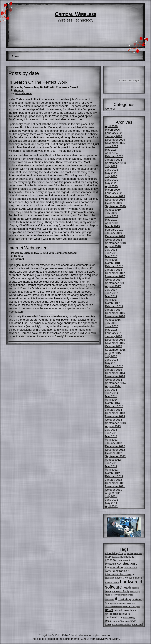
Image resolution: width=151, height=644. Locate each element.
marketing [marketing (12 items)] (124, 599)
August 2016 (113, 320)
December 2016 (115, 313)
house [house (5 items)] (108, 595)
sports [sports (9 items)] (127, 614)
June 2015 (112, 360)
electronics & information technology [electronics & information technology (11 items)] (119, 573)
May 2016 (111, 330)
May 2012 (111, 466)
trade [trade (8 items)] (133, 621)
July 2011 (111, 496)
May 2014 (111, 396)
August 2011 (113, 493)
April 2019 (111, 223)
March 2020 (112, 190)
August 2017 (113, 286)
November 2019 (115, 200)
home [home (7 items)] (108, 591)
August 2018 (113, 246)
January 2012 (113, 480)
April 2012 (111, 470)
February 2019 (114, 230)
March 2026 (112, 130)
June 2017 (112, 293)
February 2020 (114, 193)
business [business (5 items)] (116, 557)
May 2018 (111, 256)
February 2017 (114, 306)
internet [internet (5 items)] (121, 595)
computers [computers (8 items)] (111, 564)
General (19, 90)
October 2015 (113, 346)
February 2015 (114, 366)
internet (19, 259)
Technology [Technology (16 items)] (114, 617)
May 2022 (111, 173)
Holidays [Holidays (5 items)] (135, 588)
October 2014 (113, 380)
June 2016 (112, 326)
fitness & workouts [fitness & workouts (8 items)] (124, 578)
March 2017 (112, 303)
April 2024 (111, 153)
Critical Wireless (75, 14)
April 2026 (111, 126)
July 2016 (111, 323)
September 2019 (115, 206)
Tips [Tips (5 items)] (122, 621)
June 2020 (112, 180)
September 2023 (115, 163)
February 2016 (114, 333)
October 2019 (113, 203)
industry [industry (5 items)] (114, 595)
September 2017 (115, 283)
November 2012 (115, 450)
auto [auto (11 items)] (130, 553)
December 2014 (115, 373)
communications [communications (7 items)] (125, 560)
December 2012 (115, 446)
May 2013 (111, 436)
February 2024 (114, 156)
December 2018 (115, 236)
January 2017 (113, 310)
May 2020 (111, 183)
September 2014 (115, 383)
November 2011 (115, 486)
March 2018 (112, 263)
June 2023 (112, 170)
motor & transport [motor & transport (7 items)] (131, 606)
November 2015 (115, 343)
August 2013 (113, 426)
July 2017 (111, 290)
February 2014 (114, 406)
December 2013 (115, 413)
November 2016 (115, 316)
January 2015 (113, 370)
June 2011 (112, 500)
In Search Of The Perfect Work (38, 82)
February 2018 (114, 266)
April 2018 (111, 260)
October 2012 (113, 453)
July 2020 (111, 176)
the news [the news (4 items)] (116, 621)
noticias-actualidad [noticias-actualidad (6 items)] (114, 614)
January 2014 (113, 410)
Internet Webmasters (29, 248)
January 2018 (113, 270)
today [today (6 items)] (127, 621)
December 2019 (115, 196)
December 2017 (115, 273)
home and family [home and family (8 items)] (121, 591)
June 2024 (112, 146)
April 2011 (111, 506)
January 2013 (113, 443)
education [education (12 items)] (117, 567)
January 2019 (113, 233)
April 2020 (111, 186)
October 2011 (113, 490)
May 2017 (111, 296)
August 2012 (113, 460)
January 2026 (113, 136)
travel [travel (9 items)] (108, 624)
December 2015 (115, 340)
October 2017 (113, 280)
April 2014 (111, 400)
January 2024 (113, 160)
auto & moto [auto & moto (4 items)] (138, 554)
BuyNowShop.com (108, 639)
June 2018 (112, 253)
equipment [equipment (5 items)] (109, 578)
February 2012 (114, 476)
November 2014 (115, 376)
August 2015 (113, 353)
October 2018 (113, 240)
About (16, 56)
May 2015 (111, 363)
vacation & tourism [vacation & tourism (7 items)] (122, 624)
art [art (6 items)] (125, 554)
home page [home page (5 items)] (135, 592)
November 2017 (115, 276)
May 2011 (111, 503)
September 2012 (115, 456)
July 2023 (111, 166)
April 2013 (111, 440)
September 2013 (115, 423)
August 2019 (113, 210)
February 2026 (114, 133)
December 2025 (115, 140)
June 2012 (112, 463)
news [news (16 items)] (109, 610)
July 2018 (111, 250)
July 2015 (111, 356)
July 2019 (111, 213)
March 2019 (112, 226)
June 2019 (112, 216)
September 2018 (115, 243)
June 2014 (112, 393)
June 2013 (112, 433)
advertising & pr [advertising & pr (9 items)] (114, 553)
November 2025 (115, 143)
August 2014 (113, 386)
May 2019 (111, 220)
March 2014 (112, 403)
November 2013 (115, 416)
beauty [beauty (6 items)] (108, 557)
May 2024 (111, 150)
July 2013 (111, 430)
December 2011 (115, 483)
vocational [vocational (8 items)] (137, 624)
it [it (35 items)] (116, 599)
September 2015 (115, 350)
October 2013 (113, 420)
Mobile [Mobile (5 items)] (120, 603)
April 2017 (111, 300)
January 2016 (113, 336)
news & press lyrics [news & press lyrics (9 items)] (125, 610)
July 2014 (111, 390)
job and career (23, 93)
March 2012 (112, 473)
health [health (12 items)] (127, 587)
